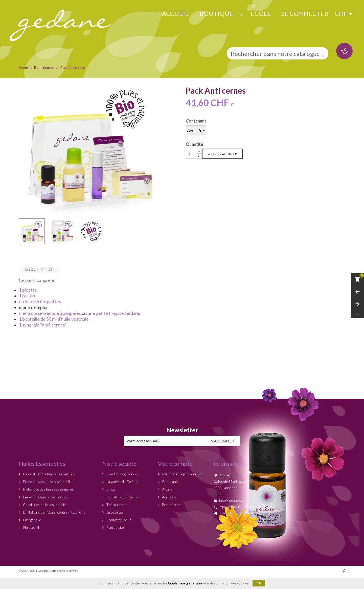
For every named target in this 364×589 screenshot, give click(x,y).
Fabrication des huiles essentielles (49, 474)
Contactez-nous (118, 520)
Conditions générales (122, 474)
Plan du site (115, 527)
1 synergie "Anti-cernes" (43, 325)
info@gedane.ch (231, 500)
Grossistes (115, 512)
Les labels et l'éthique (122, 497)
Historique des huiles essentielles (48, 489)
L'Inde (110, 489)
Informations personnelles (182, 474)
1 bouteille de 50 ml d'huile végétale (54, 319)
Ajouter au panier (222, 154)
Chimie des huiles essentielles (45, 505)
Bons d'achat (172, 505)
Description (40, 269)
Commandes (171, 482)
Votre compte (175, 464)
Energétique (32, 520)
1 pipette (28, 290)
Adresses (169, 497)
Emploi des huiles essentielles (45, 497)
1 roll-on (27, 296)
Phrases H (31, 527)
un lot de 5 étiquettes (40, 302)
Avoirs (167, 489)
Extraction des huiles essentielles (48, 482)
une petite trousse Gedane (114, 313)
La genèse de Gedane (122, 482)
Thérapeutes (116, 505)
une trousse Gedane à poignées (50, 313)
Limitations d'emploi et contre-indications (54, 512)
